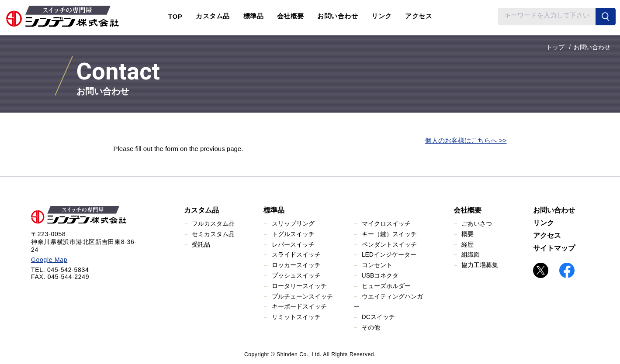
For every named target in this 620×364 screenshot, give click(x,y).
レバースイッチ (293, 244)
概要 (468, 234)
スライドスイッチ (296, 254)
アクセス (419, 16)
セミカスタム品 (213, 234)
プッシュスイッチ (296, 275)
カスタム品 (201, 210)
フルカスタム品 (213, 223)
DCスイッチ (378, 317)
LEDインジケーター (389, 254)
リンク (382, 16)
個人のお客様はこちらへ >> (466, 140)
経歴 (468, 244)
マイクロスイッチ (386, 223)
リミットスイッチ (296, 317)
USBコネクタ (380, 275)
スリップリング (293, 223)
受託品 (201, 244)
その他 (371, 327)
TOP (175, 17)
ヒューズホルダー (386, 286)
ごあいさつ (477, 223)
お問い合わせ (338, 16)
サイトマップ (554, 248)
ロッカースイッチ (296, 265)
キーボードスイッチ (299, 306)
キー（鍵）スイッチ (389, 234)
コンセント (377, 265)
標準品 (274, 210)
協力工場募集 (480, 265)
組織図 (471, 254)
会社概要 (468, 210)
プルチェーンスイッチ (302, 296)
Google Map (49, 260)
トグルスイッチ (293, 234)
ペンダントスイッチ (389, 244)
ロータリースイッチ (299, 286)
